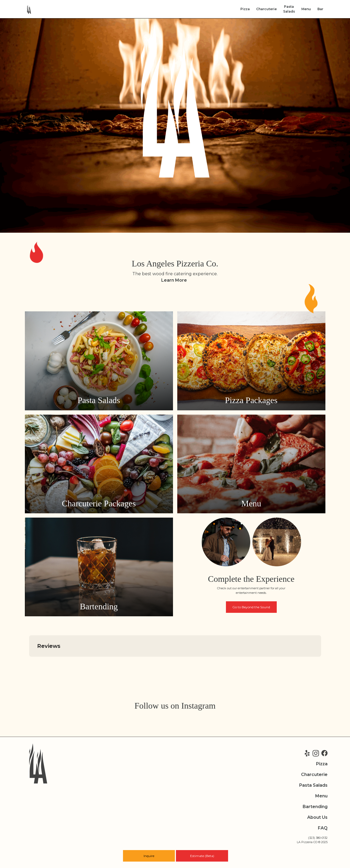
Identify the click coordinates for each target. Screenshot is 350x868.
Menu (306, 9)
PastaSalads (289, 9)
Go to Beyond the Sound (251, 607)
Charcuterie (266, 9)
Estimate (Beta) (202, 856)
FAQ (323, 828)
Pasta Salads (313, 785)
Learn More (174, 280)
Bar (320, 9)
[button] (29, 662)
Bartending (315, 807)
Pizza (245, 9)
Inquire (149, 856)
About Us (317, 817)
